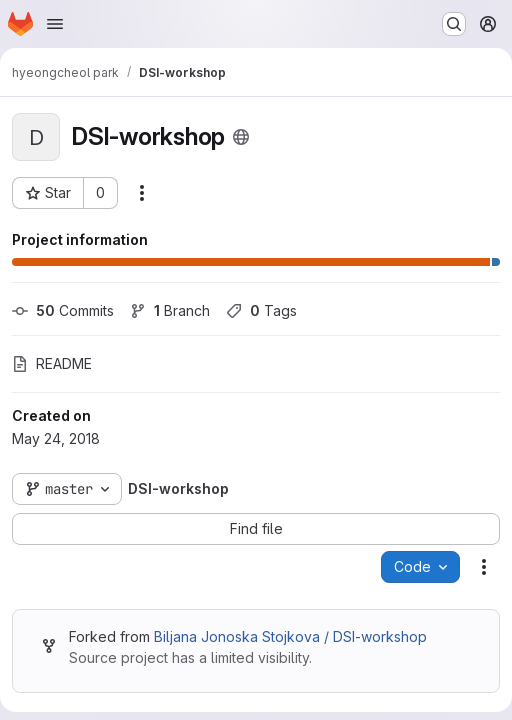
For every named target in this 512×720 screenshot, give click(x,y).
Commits (63, 310)
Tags (261, 310)
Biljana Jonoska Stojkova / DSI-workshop (290, 636)
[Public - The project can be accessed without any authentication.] (241, 137)
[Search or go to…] (454, 24)
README (52, 363)
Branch (170, 310)
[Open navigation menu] (55, 24)
